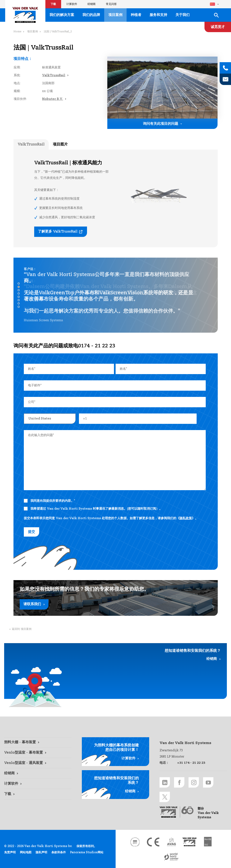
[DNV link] (135, 842)
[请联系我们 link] (116, 598)
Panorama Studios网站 (87, 852)
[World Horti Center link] (171, 857)
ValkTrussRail (54, 75)
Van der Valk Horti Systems (25, 15)
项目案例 (33, 32)
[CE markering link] (153, 842)
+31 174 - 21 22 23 (191, 763)
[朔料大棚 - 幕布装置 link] (38, 742)
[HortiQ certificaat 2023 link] (208, 842)
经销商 (91, 4)
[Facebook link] (179, 782)
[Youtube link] (208, 782)
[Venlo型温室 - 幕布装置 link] (38, 753)
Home (17, 32)
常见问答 (111, 4)
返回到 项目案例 (22, 629)
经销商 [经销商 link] (212, 659)
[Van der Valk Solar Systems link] (190, 842)
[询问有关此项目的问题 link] (162, 124)
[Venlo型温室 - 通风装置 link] (38, 763)
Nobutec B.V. (53, 99)
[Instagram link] (194, 782)
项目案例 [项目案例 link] (115, 15)
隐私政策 (186, 518)
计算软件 (72, 4)
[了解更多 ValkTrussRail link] (61, 232)
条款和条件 (59, 852)
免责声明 (10, 852)
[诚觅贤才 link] (218, 27)
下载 (53, 4)
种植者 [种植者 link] (136, 15)
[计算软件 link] (38, 784)
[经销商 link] (38, 773)
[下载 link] (38, 794)
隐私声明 (41, 852)
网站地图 (26, 852)
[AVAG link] (171, 842)
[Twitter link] (165, 797)
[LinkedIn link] (165, 782)
